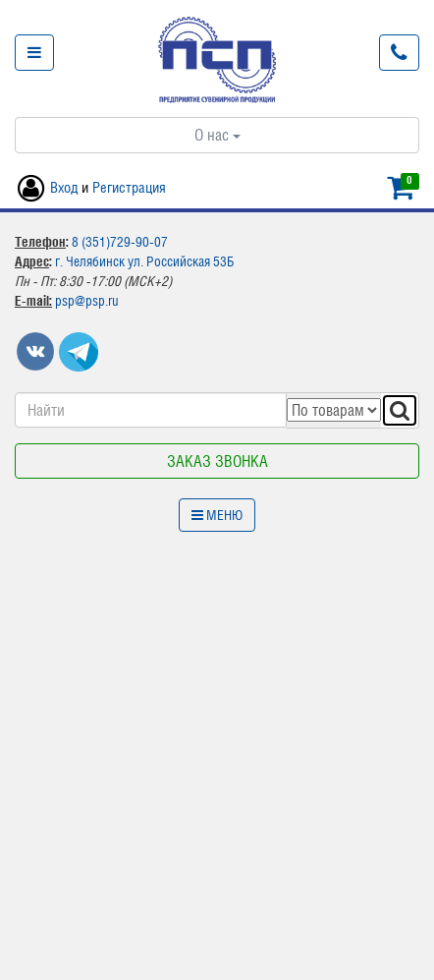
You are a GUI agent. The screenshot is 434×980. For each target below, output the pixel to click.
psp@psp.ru (87, 301)
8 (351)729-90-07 (120, 242)
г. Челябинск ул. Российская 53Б (144, 261)
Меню (217, 515)
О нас (217, 135)
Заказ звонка (217, 461)
